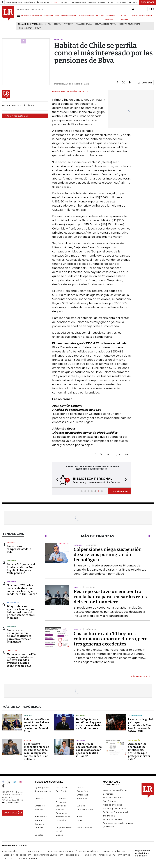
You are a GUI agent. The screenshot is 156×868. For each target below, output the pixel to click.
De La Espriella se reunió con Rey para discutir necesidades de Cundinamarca (89, 724)
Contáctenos (109, 801)
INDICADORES (139, 16)
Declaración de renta (105, 24)
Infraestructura (63, 816)
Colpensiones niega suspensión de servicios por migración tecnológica (108, 554)
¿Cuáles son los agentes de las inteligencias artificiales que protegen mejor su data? (139, 751)
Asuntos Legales (43, 791)
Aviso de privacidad (113, 804)
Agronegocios (42, 787)
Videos (59, 835)
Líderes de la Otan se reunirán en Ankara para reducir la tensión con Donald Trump (37, 725)
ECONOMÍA (37, 16)
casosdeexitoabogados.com (17, 854)
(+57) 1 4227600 (11, 802)
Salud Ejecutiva (84, 827)
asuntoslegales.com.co (14, 851)
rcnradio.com (89, 854)
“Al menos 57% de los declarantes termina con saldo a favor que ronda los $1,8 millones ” (22, 589)
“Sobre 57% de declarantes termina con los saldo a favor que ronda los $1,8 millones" (89, 750)
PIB (49, 24)
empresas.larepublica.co (61, 851)
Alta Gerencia (62, 787)
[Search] (133, 9)
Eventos (81, 805)
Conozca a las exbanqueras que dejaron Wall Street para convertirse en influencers (19, 636)
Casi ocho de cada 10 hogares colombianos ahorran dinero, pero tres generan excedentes (111, 638)
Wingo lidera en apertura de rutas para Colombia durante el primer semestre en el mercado (21, 612)
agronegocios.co (37, 851)
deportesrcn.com (28, 858)
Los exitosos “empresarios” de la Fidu (19, 549)
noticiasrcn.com (107, 854)
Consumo (40, 798)
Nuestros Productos (113, 797)
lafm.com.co (124, 854)
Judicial (28, 740)
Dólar (38, 28)
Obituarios (61, 820)
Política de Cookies (112, 819)
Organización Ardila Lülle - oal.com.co (142, 853)
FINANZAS (26, 16)
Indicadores (41, 816)
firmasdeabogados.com (88, 851)
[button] (56, 480)
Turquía (28, 715)
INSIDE (149, 16)
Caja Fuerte (62, 791)
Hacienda (11, 560)
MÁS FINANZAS (139, 676)
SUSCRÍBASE (148, 2)
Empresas (40, 805)
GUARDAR (145, 83)
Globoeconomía (85, 809)
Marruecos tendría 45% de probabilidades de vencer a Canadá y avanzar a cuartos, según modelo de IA (21, 660)
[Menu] (19, 16)
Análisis (11, 542)
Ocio (79, 820)
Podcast (39, 827)
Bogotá (57, 24)
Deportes (12, 650)
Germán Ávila (26, 28)
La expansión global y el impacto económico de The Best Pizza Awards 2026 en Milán (141, 725)
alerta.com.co (9, 858)
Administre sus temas (16, 116)
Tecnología (134, 740)
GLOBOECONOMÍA (69, 16)
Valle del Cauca (84, 24)
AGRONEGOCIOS (87, 16)
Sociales (39, 835)
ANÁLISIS (100, 16)
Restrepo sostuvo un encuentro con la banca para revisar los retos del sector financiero (110, 596)
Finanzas (39, 809)
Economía (82, 798)
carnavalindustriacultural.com (48, 854)
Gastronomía (135, 715)
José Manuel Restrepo (130, 24)
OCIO (57, 16)
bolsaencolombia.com (114, 851)
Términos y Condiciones (115, 808)
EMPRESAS (49, 16)
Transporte (13, 602)
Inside (80, 816)
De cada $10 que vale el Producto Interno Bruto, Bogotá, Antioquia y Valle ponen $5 (21, 568)
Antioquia (69, 24)
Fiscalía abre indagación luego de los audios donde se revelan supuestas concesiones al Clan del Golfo (36, 751)
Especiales (61, 805)
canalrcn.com (73, 854)
